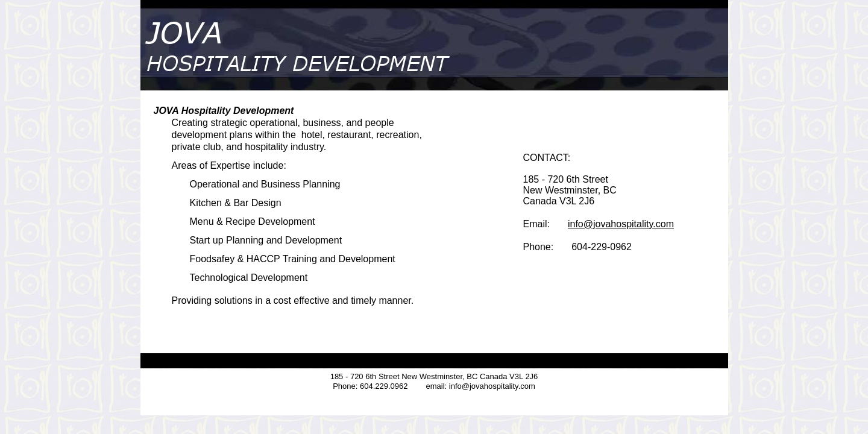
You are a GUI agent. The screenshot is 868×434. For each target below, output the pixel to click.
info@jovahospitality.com (621, 224)
